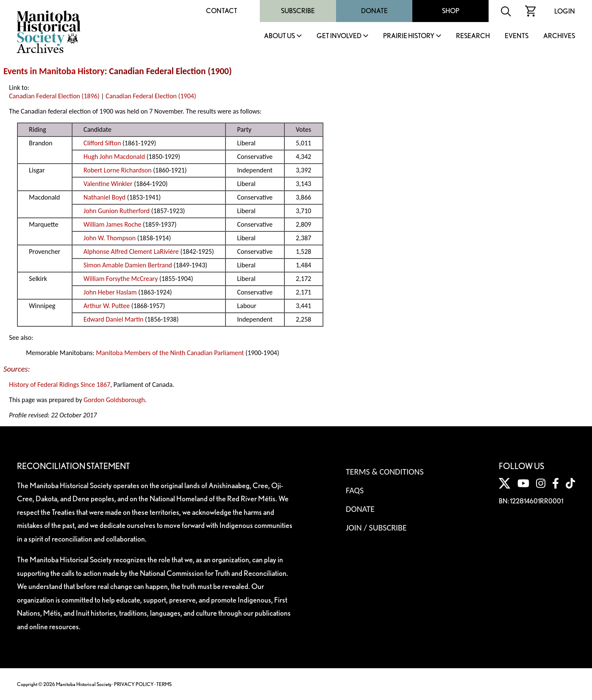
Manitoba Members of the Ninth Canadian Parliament (170, 353)
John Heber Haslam (110, 292)
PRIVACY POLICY (134, 684)
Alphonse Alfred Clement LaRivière (131, 251)
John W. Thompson (110, 238)
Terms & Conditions (385, 472)
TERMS (164, 684)
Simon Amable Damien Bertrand (128, 265)
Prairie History (409, 36)
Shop (451, 11)
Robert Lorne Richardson (118, 170)
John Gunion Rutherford (117, 211)
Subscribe (298, 11)
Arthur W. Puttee (107, 306)
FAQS (355, 490)
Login (565, 11)
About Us (279, 36)
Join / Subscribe (376, 528)
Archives (559, 36)
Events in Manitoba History (54, 71)
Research (473, 36)
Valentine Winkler (108, 184)
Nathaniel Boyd (104, 197)
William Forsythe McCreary (121, 279)
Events (517, 36)
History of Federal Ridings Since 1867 (60, 385)
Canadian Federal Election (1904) (151, 96)
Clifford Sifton (102, 143)
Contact (222, 11)
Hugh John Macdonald (114, 157)
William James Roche (112, 224)
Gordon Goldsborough (114, 400)
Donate (374, 11)
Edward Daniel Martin (113, 319)
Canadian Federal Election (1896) (54, 96)
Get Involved (339, 36)
